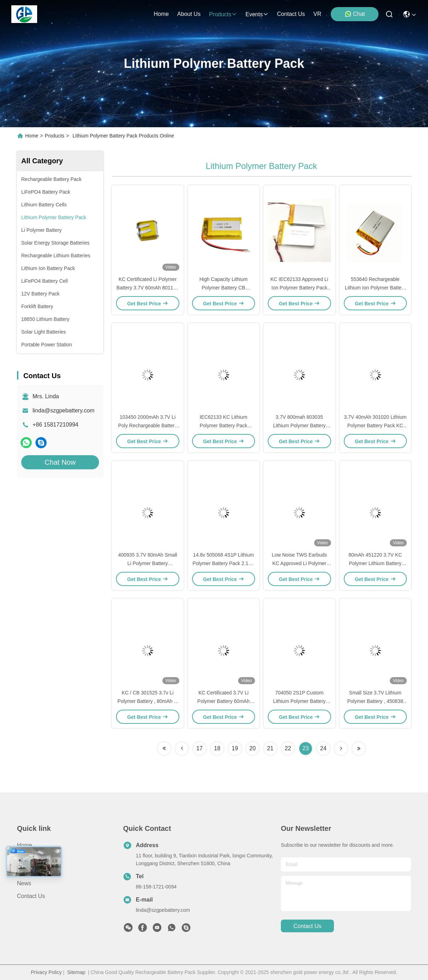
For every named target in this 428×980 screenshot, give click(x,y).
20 (253, 748)
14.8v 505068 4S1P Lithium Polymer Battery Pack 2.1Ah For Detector (223, 563)
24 (323, 748)
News (24, 883)
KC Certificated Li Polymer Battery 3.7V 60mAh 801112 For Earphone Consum (148, 288)
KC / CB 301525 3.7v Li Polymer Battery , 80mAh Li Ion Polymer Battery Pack (148, 701)
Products (55, 136)
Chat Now (60, 462)
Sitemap (76, 972)
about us (189, 14)
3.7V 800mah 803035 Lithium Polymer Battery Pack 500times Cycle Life (299, 426)
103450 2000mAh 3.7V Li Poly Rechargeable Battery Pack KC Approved (148, 426)
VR (317, 14)
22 (288, 748)
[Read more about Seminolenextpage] (164, 749)
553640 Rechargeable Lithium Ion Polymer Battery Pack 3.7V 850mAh (375, 288)
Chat (355, 14)
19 (235, 748)
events (257, 14)
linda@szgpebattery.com (63, 410)
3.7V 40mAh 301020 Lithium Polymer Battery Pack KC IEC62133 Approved (375, 426)
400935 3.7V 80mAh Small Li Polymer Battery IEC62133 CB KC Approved (148, 563)
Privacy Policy (46, 972)
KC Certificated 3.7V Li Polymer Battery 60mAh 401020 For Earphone (224, 701)
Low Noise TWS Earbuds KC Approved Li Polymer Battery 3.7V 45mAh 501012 (299, 563)
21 (270, 748)
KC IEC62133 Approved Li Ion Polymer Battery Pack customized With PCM (299, 288)
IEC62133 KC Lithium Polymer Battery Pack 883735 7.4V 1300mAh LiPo (223, 426)
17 (199, 748)
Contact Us (31, 896)
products (223, 14)
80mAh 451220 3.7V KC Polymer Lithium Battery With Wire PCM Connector (375, 563)
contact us (291, 14)
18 (217, 748)
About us (29, 871)
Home (161, 14)
